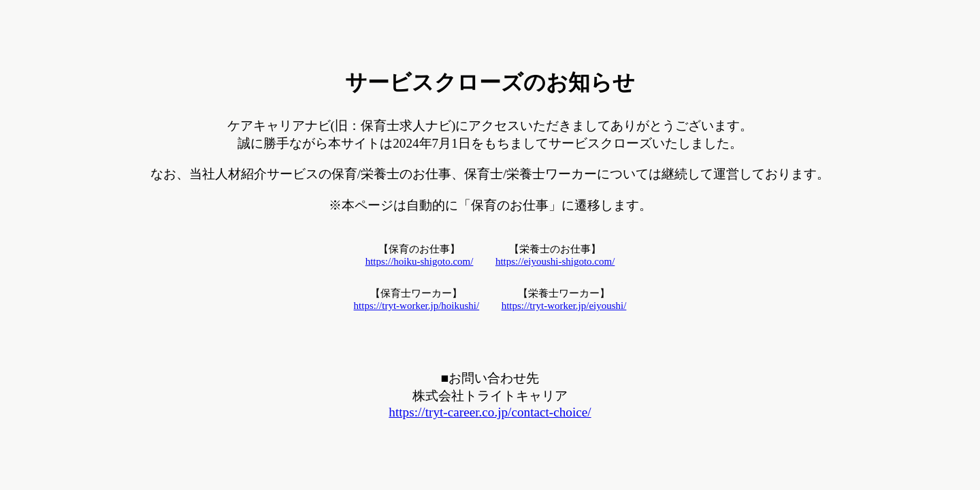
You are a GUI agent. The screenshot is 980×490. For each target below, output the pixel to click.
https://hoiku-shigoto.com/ (420, 261)
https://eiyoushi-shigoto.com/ (555, 261)
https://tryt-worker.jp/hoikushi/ (417, 306)
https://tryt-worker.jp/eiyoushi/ (564, 306)
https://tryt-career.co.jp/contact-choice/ (490, 412)
